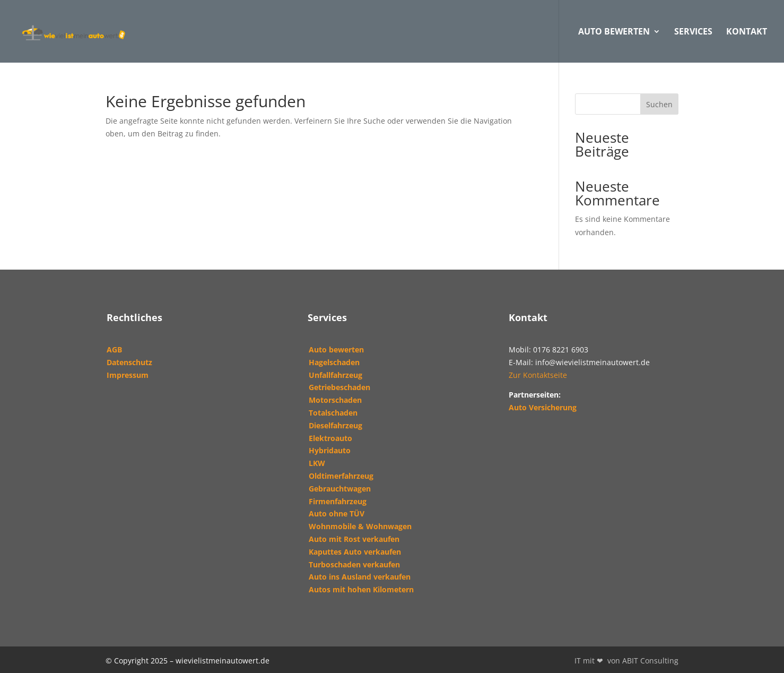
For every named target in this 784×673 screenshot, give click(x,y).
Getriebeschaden (339, 387)
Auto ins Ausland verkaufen (360, 577)
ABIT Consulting (650, 661)
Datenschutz (129, 362)
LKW (317, 463)
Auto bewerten (336, 350)
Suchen (659, 104)
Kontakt (747, 32)
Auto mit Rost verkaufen (354, 539)
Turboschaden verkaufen (354, 564)
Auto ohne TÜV (337, 514)
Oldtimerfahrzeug (341, 476)
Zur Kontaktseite (538, 375)
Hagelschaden (334, 362)
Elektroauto (330, 438)
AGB (114, 350)
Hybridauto (330, 450)
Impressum (128, 375)
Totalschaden (333, 413)
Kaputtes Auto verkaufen (355, 552)
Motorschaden (335, 400)
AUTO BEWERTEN (614, 32)
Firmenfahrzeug (338, 501)
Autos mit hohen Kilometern (361, 589)
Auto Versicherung (543, 407)
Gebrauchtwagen (340, 489)
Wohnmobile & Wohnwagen (360, 526)
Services (693, 32)
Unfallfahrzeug (336, 375)
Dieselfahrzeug (336, 425)
